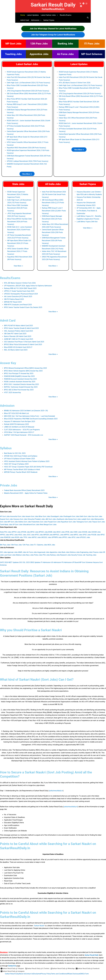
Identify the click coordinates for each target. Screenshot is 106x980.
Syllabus (6, 446)
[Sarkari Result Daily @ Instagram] (39, 968)
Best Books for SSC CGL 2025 (15, 451)
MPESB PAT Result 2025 (13, 300)
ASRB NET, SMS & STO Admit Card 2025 (19, 337)
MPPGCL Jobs (58, 532)
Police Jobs (38, 552)
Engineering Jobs (86, 549)
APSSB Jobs (26, 529)
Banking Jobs (65, 44)
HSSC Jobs (22, 532)
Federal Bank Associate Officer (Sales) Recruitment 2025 (24, 488)
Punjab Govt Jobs (54, 519)
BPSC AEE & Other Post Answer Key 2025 (19, 388)
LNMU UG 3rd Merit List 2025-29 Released (19, 424)
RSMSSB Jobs (9, 534)
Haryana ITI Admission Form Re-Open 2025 (20, 419)
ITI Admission (46, 559)
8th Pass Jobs (5, 542)
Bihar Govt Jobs (44, 514)
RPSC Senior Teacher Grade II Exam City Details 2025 (23, 306)
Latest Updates (33, 15)
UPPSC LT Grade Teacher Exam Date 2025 (19, 290)
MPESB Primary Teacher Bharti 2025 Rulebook (21, 470)
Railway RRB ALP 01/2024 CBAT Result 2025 (20, 287)
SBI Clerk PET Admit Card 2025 (15, 332)
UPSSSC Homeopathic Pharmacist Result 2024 (21, 292)
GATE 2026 (4, 559)
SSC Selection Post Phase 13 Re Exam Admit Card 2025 (24, 340)
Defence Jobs (75, 549)
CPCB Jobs (69, 529)
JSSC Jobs (31, 532)
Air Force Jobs (65, 54)
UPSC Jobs (75, 534)
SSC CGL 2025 (24, 559)
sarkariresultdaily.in (56, 787)
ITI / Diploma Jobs (41, 542)
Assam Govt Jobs (32, 514)
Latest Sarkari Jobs (27, 64)
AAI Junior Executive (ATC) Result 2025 (18, 295)
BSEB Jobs (52, 529)
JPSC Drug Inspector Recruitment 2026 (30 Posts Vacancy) (28, 91)
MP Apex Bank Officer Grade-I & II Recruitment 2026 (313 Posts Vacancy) (19, 242)
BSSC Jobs (61, 529)
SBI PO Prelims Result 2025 (14, 298)
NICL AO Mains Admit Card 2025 (16, 348)
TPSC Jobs (27, 534)
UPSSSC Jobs (85, 534)
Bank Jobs (66, 549)
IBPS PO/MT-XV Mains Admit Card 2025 (18, 324)
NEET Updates (14, 559)
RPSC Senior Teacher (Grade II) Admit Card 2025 (21, 326)
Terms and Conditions (59, 971)
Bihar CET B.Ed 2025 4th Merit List (16, 411)
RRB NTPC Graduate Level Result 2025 (18, 303)
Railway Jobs (55, 552)
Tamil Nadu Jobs (6, 522)
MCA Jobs (51, 542)
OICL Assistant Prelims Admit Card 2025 (18, 329)
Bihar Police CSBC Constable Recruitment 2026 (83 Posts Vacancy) (18, 207)
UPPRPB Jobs (57, 534)
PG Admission (67, 559)
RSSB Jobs (19, 534)
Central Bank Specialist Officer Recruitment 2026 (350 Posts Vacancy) (53, 231)
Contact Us (12, 963)
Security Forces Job (78, 552)
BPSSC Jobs (43, 529)
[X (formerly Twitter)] (80, 3)
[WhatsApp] (87, 3)
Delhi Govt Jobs (85, 514)
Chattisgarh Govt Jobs (71, 514)
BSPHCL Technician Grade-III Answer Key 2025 (21, 385)
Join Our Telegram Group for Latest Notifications (53, 35)
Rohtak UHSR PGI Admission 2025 (16, 422)
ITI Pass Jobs (92, 44)
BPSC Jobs (34, 529)
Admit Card (25, 20)
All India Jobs (53, 183)
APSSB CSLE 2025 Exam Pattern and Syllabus (21, 453)
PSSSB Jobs (96, 532)
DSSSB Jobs (87, 529)
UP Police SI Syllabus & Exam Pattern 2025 (19, 456)
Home (23, 15)
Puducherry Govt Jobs (39, 519)
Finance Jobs (98, 549)
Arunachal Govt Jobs (18, 514)
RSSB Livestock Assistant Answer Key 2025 (20, 379)
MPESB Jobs (48, 532)
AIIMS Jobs (22, 549)
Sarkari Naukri (39, 922)
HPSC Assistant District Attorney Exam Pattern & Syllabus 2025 (27, 459)
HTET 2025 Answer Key (12, 390)
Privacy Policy (46, 971)
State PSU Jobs (6, 529)
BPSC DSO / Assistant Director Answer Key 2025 (21, 382)
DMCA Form (84, 971)
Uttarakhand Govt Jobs (31, 522)
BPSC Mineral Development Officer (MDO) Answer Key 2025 (25, 366)
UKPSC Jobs (36, 534)
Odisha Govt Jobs (25, 519)
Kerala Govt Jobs (74, 516)
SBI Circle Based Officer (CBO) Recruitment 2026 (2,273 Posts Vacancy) (53, 202)
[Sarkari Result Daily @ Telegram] (13, 965)
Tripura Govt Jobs (98, 519)
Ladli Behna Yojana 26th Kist (87, 220)
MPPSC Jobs (69, 532)
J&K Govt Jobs (51, 516)
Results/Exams (66, 15)
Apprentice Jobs (39, 54)
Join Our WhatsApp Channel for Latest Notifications (53, 29)
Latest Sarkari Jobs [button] (49, 15)
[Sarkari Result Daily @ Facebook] (13, 968)
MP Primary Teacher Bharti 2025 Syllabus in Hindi (22, 467)
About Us (22, 971)
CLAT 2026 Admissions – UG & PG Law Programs (22, 427)
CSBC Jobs (78, 529)
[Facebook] (81, 6)
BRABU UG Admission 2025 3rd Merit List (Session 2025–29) (26, 408)
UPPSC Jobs (67, 534)
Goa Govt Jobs (97, 514)
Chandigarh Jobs (57, 514)
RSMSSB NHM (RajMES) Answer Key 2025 (19, 374)
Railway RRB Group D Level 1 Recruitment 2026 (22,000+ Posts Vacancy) (54, 210)
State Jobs (18, 183)
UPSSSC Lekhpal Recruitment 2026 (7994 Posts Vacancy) (28, 160)
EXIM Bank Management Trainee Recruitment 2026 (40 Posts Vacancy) (54, 239)
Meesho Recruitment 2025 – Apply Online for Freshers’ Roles (26, 490)
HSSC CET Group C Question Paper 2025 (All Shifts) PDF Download (28, 464)
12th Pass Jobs (39, 44)
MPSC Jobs (78, 532)
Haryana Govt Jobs (20, 516)
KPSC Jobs (39, 532)
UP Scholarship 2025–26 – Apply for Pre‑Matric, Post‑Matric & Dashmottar (89, 210)
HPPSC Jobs (5, 532)
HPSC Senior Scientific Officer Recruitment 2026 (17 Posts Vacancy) (18, 250)
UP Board (75, 559)
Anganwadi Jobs (43, 549)
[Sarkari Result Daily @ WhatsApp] (66, 965)
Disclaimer (37, 971)
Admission (8, 403)
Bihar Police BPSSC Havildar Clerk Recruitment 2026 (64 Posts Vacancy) (19, 220)
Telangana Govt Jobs (84, 519)
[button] (57, 15)
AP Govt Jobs (5, 514)
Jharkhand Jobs (62, 516)
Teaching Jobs (13, 54)
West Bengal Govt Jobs (48, 522)
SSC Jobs (4, 549)
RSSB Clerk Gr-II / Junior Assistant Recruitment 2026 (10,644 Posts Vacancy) (20, 228)
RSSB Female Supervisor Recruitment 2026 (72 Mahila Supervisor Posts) (18, 194)
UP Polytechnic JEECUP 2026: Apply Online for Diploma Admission (28, 284)
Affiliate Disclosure (73, 971)
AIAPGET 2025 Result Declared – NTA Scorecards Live (24, 433)
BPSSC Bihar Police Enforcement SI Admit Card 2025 (23, 343)
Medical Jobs (21, 552)
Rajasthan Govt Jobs (68, 519)
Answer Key (9, 361)
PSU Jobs (46, 552)
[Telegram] (83, 3)
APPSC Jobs (16, 529)
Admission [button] (36, 20)
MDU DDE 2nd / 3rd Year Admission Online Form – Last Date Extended (29, 414)
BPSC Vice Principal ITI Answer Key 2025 (19, 371)
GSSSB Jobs (96, 529)
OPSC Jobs (87, 532)
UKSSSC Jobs (46, 534)
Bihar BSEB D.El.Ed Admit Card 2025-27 (18, 345)
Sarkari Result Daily (53, 5)
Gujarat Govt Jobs (6, 516)
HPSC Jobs (14, 532)
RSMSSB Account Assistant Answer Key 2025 (20, 377)
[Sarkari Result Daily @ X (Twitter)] (39, 965)
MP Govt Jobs (13, 44)
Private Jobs (9, 482)
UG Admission (56, 559)
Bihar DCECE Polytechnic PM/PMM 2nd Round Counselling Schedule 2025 (31, 416)
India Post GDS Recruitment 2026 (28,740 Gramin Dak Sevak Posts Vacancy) (54, 194)
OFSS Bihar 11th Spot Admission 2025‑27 (19, 430)
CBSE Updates (35, 559)
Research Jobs (65, 552)
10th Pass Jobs (16, 542)
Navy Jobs (30, 552)
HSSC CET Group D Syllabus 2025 (16, 461)
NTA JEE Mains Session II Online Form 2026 (75, 83)
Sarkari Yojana (49, 20)
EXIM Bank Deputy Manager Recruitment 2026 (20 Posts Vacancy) (52, 218)
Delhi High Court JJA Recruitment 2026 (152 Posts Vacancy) (28, 83)
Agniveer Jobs (12, 549)
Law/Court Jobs (10, 552)
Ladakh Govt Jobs (88, 516)
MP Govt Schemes (92, 54)
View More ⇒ (27, 173)
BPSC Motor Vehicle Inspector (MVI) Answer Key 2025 (23, 369)
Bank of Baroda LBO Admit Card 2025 (18, 335)
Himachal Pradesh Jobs (36, 516)
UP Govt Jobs (18, 522)
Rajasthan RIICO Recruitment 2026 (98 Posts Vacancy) (26, 147)
